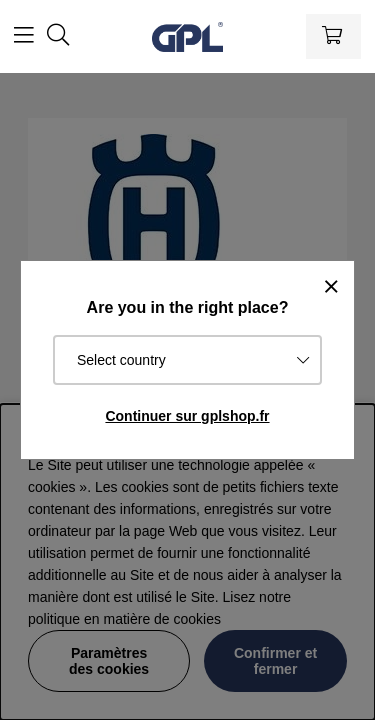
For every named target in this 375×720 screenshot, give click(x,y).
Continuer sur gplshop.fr (187, 416)
